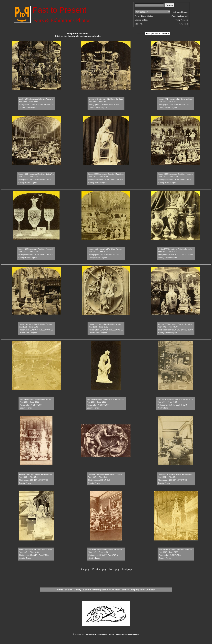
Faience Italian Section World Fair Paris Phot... (36, 474)
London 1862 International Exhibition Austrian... (36, 99)
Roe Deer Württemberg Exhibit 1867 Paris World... (176, 399)
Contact (150, 590)
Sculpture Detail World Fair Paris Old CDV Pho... (106, 474)
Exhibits (87, 590)
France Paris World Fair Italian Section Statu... (36, 550)
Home (60, 590)
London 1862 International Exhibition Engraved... (36, 249)
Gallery (78, 590)
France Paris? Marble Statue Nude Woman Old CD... (106, 399)
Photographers (101, 590)
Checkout (115, 590)
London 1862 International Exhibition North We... (36, 174)
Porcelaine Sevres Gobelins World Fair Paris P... (106, 550)
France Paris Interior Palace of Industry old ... (36, 399)
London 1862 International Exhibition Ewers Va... (176, 249)
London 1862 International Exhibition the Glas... (106, 99)
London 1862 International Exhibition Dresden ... (176, 324)
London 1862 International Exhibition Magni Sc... (106, 174)
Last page (127, 569)
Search (68, 590)
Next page (115, 569)
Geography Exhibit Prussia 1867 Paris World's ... (176, 474)
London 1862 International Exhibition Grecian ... (36, 324)
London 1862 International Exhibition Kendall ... (106, 324)
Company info (137, 590)
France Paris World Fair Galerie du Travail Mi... (176, 550)
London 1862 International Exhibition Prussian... (176, 174)
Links (125, 590)
